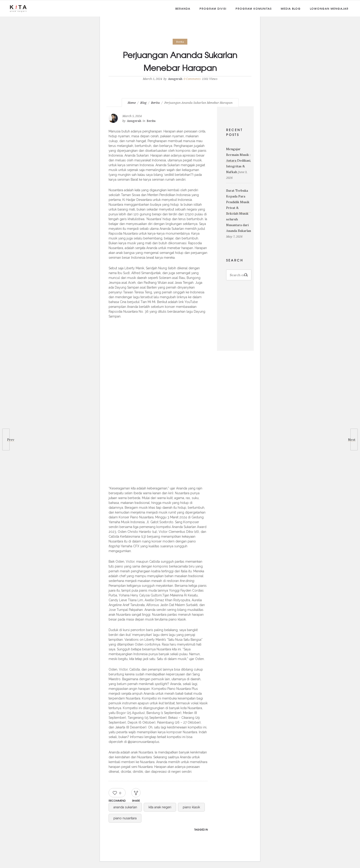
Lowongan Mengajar (329, 8)
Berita (155, 103)
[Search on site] (239, 275)
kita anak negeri (160, 807)
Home (132, 103)
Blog (143, 103)
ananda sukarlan (125, 807)
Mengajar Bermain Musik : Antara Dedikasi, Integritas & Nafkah (239, 160)
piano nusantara (125, 818)
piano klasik (191, 807)
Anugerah (175, 79)
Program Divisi (213, 8)
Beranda (183, 8)
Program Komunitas (254, 8)
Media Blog (291, 8)
